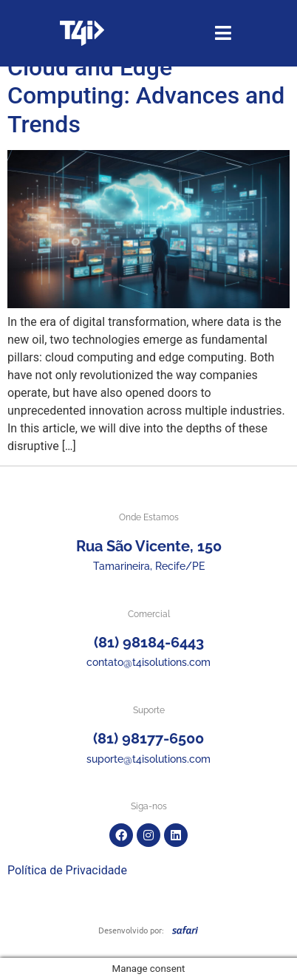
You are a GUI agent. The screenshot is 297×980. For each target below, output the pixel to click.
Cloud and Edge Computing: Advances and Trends (146, 96)
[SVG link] (185, 930)
